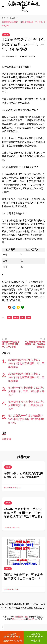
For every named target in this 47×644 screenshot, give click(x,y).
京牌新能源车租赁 (24, 6)
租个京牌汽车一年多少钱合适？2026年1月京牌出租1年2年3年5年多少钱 (26, 419)
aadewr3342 (11, 57)
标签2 (22, 318)
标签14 (16, 318)
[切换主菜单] (3, 7)
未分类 (6, 35)
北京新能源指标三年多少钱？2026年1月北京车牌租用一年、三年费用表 (26, 363)
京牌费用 (6, 439)
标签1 (9, 318)
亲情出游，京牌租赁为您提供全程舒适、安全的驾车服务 (23, 475)
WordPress (33, 619)
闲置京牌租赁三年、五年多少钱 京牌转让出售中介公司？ (23, 577)
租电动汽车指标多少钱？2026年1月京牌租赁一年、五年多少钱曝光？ (26, 405)
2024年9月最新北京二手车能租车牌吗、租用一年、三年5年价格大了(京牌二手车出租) (23, 513)
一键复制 (35, 637)
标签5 (28, 318)
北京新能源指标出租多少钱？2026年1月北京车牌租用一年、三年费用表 (26, 377)
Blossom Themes (19, 619)
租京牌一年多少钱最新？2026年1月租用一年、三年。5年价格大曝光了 (26, 391)
